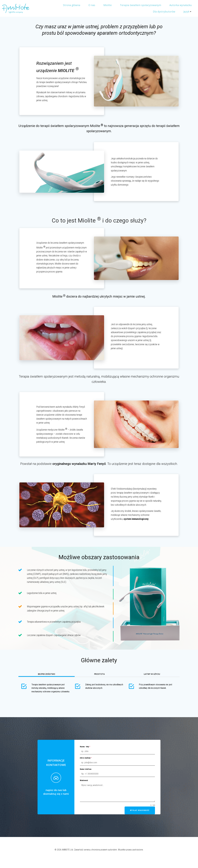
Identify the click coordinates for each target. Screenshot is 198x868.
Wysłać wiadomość (140, 810)
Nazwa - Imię (85, 747)
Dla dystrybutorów (164, 12)
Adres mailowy (86, 758)
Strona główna (72, 5)
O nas (92, 5)
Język (188, 12)
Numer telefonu (86, 769)
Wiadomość (84, 780)
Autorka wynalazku (181, 5)
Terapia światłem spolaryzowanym (141, 5)
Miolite (108, 5)
